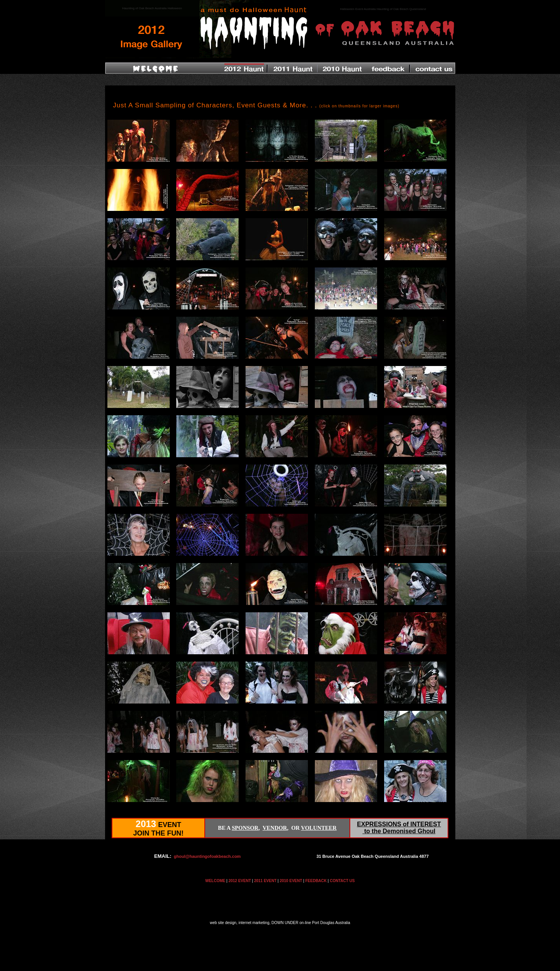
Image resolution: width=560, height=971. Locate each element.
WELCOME (215, 881)
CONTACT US (342, 881)
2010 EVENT (291, 881)
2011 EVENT (265, 881)
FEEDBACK (316, 881)
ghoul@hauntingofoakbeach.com (207, 856)
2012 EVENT (240, 881)
